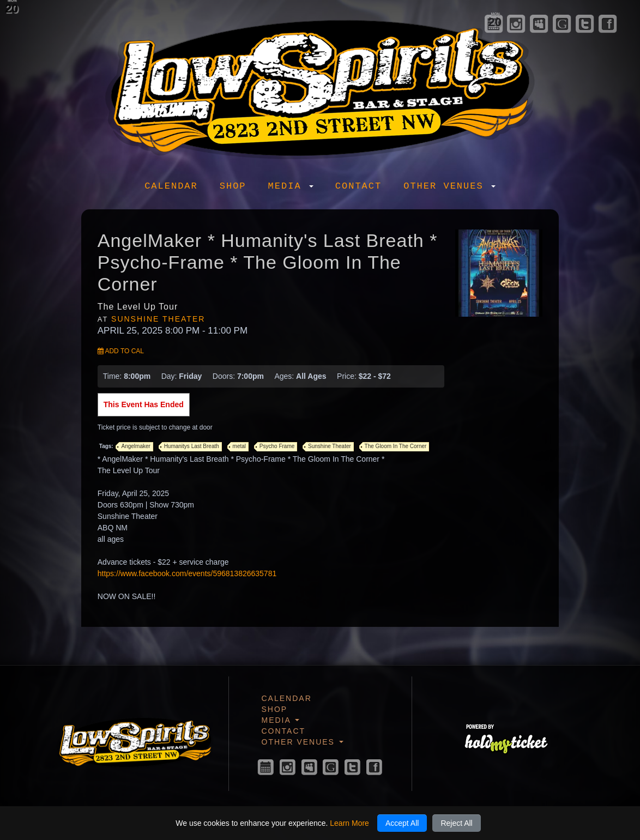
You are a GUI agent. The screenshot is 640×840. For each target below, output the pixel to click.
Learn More (349, 823)
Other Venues (449, 186)
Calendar (171, 186)
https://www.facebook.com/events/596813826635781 (187, 573)
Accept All (402, 823)
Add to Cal (121, 351)
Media (291, 186)
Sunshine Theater (158, 319)
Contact (358, 186)
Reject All (456, 823)
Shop (233, 186)
